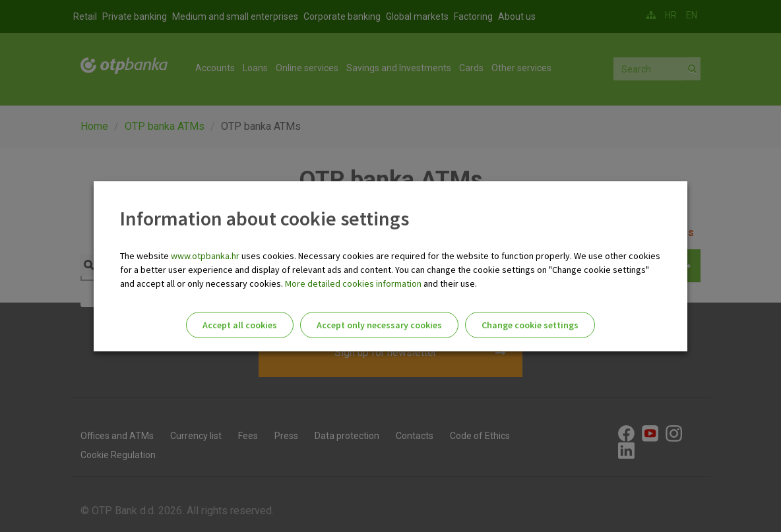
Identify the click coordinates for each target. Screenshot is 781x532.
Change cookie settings (530, 325)
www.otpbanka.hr (205, 256)
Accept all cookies (240, 325)
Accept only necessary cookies (379, 325)
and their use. (449, 283)
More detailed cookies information (353, 283)
